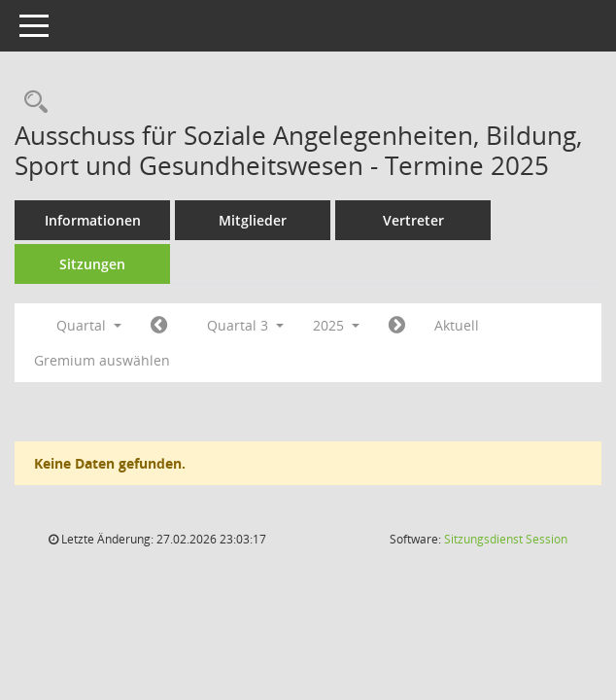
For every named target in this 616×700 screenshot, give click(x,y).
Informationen (93, 220)
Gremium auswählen (102, 360)
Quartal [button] (89, 325)
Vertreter (413, 220)
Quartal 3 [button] (245, 325)
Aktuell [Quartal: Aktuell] (457, 325)
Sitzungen (92, 264)
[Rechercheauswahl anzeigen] (31, 103)
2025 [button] (336, 325)
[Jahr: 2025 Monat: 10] (397, 326)
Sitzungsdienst (506, 539)
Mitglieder (253, 220)
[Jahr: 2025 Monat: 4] (159, 326)
